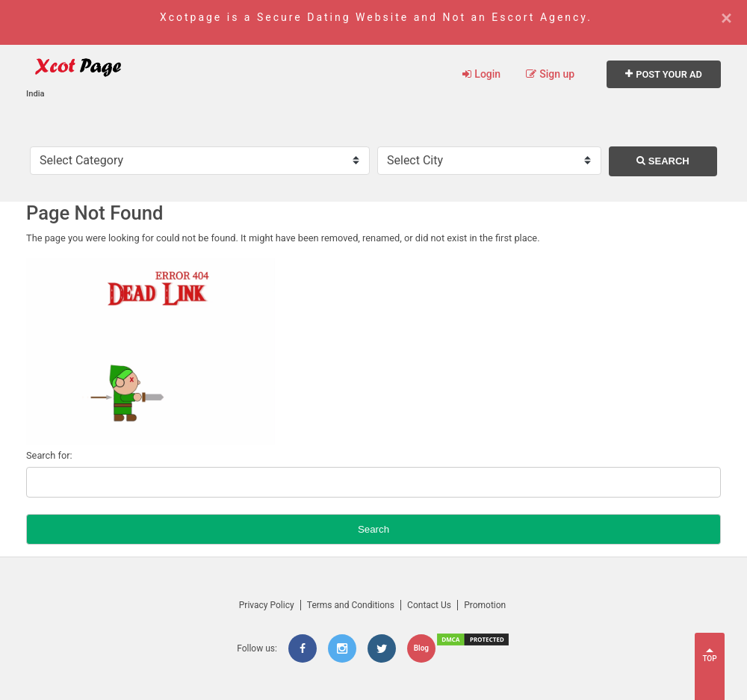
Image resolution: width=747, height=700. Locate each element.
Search (663, 161)
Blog (421, 648)
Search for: (49, 455)
